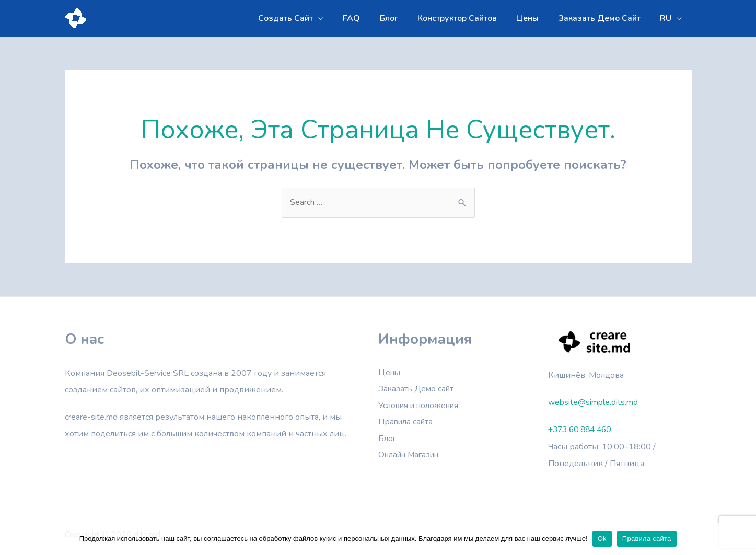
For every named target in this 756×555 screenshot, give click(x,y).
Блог (387, 440)
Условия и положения (421, 407)
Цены (390, 373)
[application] (336, 18)
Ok (603, 539)
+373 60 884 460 (583, 430)
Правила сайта (407, 423)
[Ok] (743, 539)
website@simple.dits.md (593, 402)
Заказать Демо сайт (417, 390)
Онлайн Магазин (411, 457)
